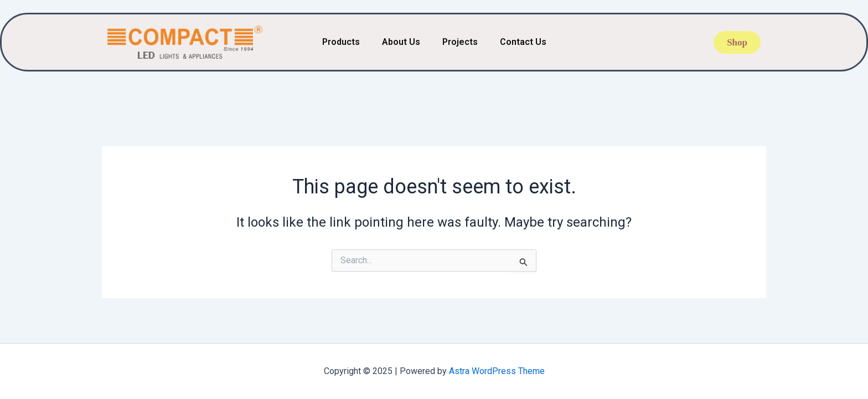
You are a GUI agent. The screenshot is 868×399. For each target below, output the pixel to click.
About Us (401, 42)
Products (341, 42)
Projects (460, 42)
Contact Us (523, 42)
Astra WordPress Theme (497, 371)
